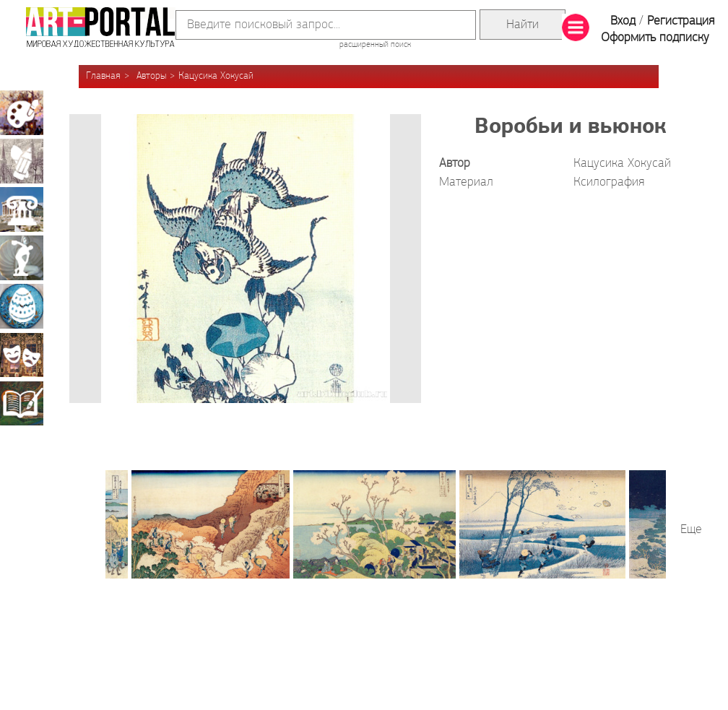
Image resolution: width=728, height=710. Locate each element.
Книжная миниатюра (22, 403)
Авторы (151, 76)
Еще (691, 530)
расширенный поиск (375, 45)
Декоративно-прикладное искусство (22, 306)
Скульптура (22, 258)
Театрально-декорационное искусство (22, 355)
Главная (103, 76)
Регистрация (681, 21)
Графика (22, 161)
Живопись (22, 113)
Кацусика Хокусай (216, 76)
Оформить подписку (655, 38)
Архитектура (22, 209)
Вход (623, 21)
